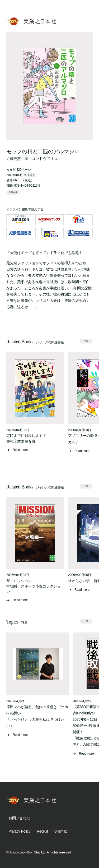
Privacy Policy (19, 831)
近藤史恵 (14, 159)
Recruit (42, 831)
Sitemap (61, 831)
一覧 (86, 341)
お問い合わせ (19, 818)
